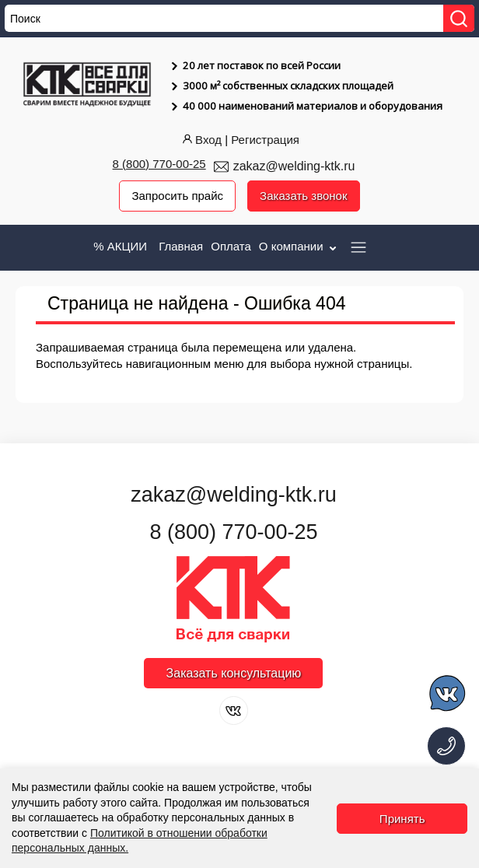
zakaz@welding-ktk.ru (294, 166)
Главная (181, 246)
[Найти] (459, 18)
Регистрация (265, 140)
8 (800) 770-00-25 (159, 164)
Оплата (231, 246)
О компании (299, 246)
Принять (402, 819)
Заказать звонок (303, 196)
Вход (201, 140)
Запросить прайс (177, 196)
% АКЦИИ (120, 246)
